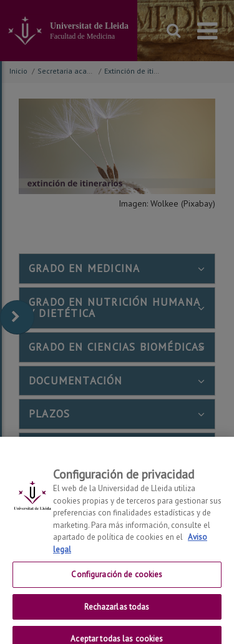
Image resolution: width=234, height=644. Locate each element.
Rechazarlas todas (117, 615)
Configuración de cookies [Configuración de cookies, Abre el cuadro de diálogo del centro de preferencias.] (117, 583)
